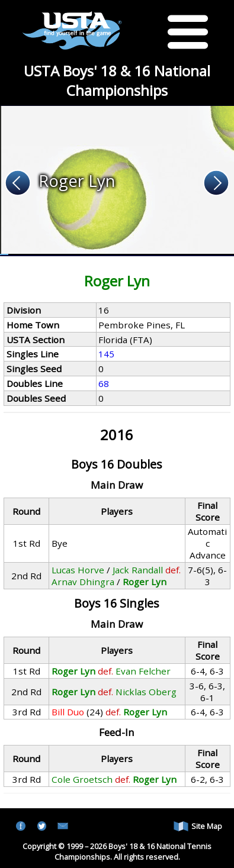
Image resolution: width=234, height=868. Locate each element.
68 (104, 383)
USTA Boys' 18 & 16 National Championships (117, 80)
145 (106, 354)
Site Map (198, 826)
